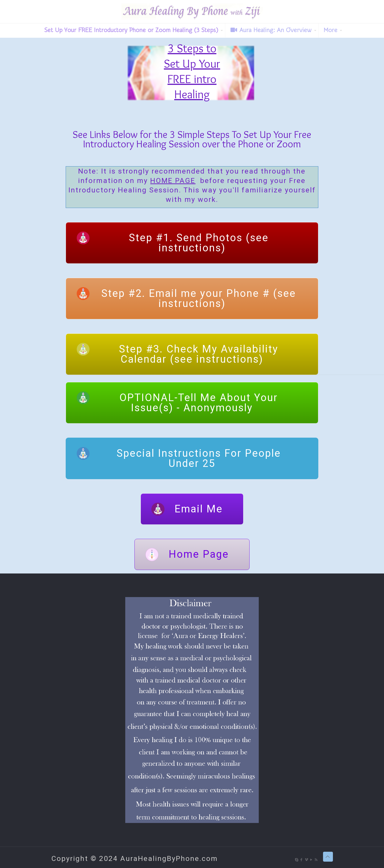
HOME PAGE (173, 181)
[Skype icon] (297, 860)
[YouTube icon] (312, 860)
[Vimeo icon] (307, 860)
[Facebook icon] (302, 860)
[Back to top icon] (328, 857)
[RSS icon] (317, 860)
